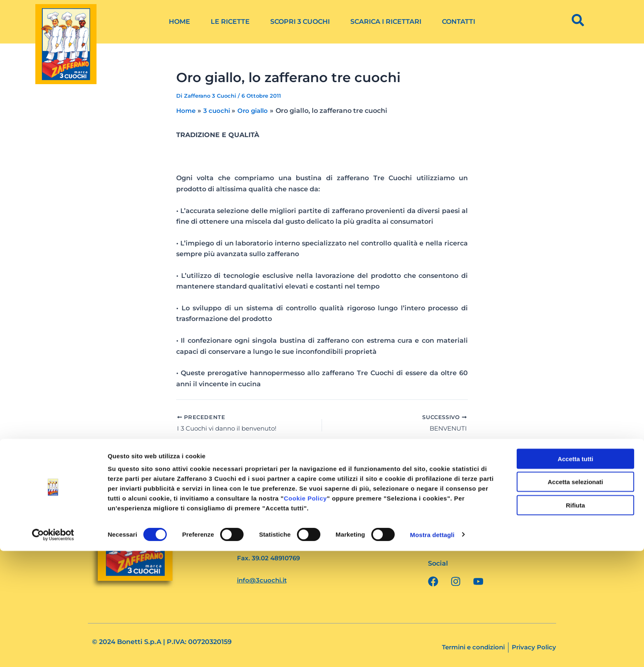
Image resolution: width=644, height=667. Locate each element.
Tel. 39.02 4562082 (267, 547)
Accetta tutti (576, 575)
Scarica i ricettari (386, 22)
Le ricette (230, 22)
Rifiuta (576, 621)
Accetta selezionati (575, 598)
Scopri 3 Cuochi (300, 22)
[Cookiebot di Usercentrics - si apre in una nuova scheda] (53, 651)
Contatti (459, 22)
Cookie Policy (305, 614)
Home (179, 22)
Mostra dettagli (432, 651)
